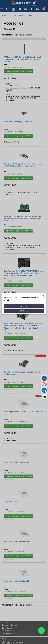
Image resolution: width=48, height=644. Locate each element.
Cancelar (24, 174)
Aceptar (24, 169)
